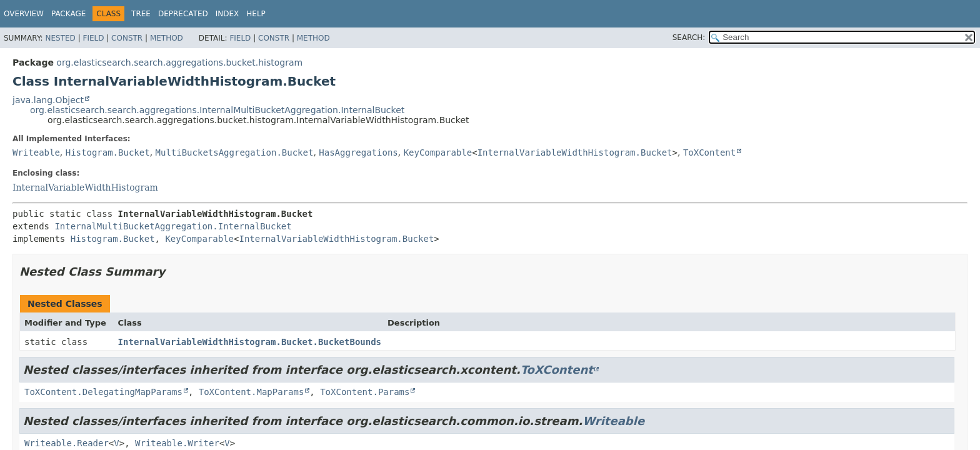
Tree (141, 14)
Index (227, 14)
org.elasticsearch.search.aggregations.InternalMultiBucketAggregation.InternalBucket (217, 110)
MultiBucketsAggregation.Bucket (235, 152)
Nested (60, 38)
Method (167, 38)
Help (256, 14)
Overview (24, 14)
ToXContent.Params (365, 392)
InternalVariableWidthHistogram (85, 187)
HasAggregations (358, 152)
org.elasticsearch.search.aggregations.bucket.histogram (179, 62)
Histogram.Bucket (108, 152)
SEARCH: (689, 37)
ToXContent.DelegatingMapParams (103, 392)
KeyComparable (438, 152)
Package (68, 14)
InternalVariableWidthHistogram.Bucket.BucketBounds (250, 342)
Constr (127, 38)
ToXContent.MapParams (252, 392)
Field (93, 38)
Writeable (36, 152)
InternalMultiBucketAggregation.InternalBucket (173, 226)
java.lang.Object (48, 100)
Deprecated (183, 14)
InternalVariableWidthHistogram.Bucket (575, 152)
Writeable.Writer (177, 443)
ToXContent (709, 152)
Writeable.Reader (67, 443)
